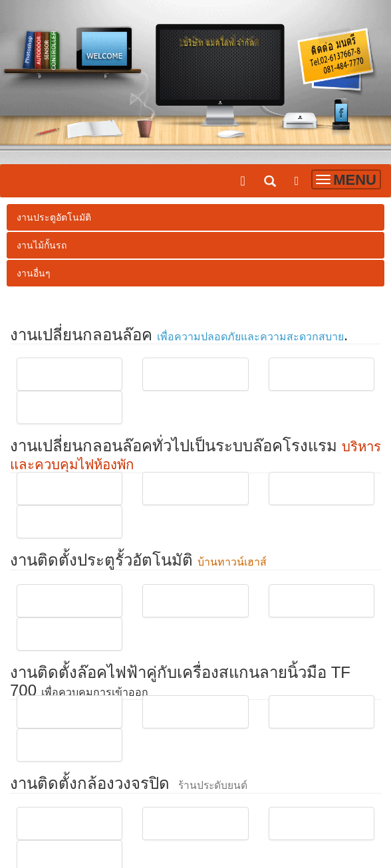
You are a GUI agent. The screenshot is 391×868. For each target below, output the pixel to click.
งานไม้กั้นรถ (42, 245)
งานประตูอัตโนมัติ (54, 217)
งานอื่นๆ (34, 273)
